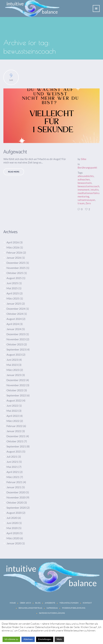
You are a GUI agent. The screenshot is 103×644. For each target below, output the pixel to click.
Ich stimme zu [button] (11, 639)
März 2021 (13, 477)
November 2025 (16, 268)
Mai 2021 (12, 467)
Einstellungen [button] (45, 639)
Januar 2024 (14, 329)
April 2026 (13, 242)
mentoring (83, 196)
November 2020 (16, 497)
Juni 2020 (12, 523)
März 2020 (13, 538)
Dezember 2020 (16, 492)
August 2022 (14, 400)
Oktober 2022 (15, 390)
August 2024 (14, 319)
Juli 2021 (12, 457)
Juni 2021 (12, 462)
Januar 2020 (14, 543)
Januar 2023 (14, 375)
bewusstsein (85, 183)
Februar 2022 (14, 426)
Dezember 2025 (16, 263)
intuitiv (95, 190)
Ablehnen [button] (28, 639)
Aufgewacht (15, 152)
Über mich (25, 603)
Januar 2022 (14, 431)
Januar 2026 (14, 258)
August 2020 (14, 513)
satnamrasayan (86, 200)
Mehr (59, 639)
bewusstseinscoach (88, 186)
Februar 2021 (14, 482)
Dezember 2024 (16, 309)
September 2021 (16, 446)
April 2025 (13, 293)
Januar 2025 (14, 303)
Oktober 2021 (15, 441)
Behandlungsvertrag (30, 608)
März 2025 (13, 298)
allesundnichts (86, 176)
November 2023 (16, 339)
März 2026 (13, 247)
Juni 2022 (12, 405)
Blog (38, 603)
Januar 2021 (14, 487)
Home (13, 603)
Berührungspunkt (87, 168)
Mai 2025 (12, 288)
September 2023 (16, 349)
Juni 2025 (12, 283)
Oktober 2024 (15, 314)
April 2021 (13, 472)
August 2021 (14, 451)
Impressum (52, 608)
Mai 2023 (12, 365)
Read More (14, 172)
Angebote (50, 603)
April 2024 (13, 324)
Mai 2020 (12, 528)
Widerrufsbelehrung (74, 608)
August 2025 (14, 278)
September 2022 (16, 395)
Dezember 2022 (16, 380)
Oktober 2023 (15, 344)
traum (81, 203)
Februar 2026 (14, 252)
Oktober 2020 (15, 502)
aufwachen (84, 179)
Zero (88, 203)
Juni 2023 (12, 360)
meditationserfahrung (90, 193)
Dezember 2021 (16, 436)
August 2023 (14, 354)
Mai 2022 (12, 411)
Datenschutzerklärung (52, 613)
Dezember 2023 (16, 334)
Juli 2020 (12, 518)
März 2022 (13, 421)
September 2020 (16, 508)
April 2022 (13, 416)
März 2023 (13, 370)
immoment (84, 190)
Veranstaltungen (69, 603)
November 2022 (16, 385)
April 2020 (13, 533)
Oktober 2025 (15, 273)
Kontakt (87, 603)
